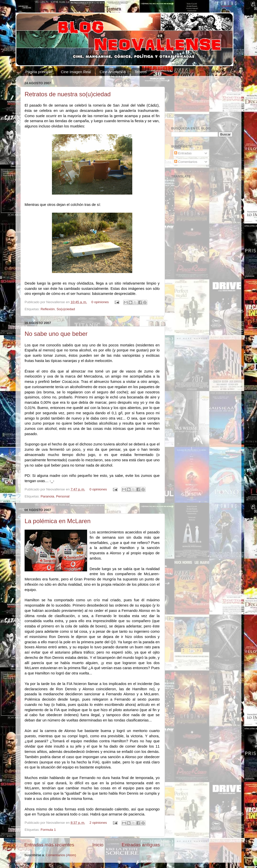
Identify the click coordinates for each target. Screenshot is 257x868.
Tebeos (141, 72)
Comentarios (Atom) (61, 855)
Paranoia (47, 496)
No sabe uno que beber (56, 334)
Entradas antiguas (141, 845)
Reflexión (48, 309)
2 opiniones (98, 823)
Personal (63, 496)
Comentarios (186, 162)
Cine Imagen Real (76, 72)
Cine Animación (113, 72)
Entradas (183, 153)
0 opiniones (100, 302)
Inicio (98, 845)
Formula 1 (48, 830)
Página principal (39, 72)
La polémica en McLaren (58, 521)
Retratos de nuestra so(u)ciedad (68, 94)
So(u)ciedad (66, 309)
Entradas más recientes (49, 845)
